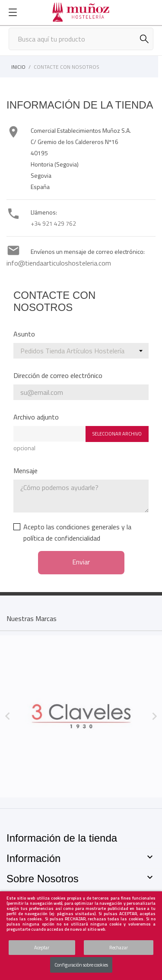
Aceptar (42, 948)
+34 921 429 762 (53, 223)
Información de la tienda (62, 838)
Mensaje (25, 471)
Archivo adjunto (36, 417)
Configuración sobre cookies (81, 965)
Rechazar (119, 948)
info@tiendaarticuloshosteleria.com (59, 263)
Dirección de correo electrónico (58, 375)
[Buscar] (81, 39)
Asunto (24, 334)
